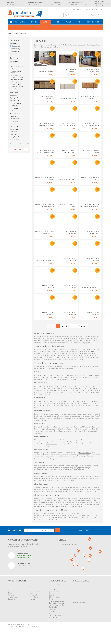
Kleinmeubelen (15, 136)
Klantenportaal (97, 10)
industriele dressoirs (18, 69)
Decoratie (32, 602)
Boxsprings (12, 602)
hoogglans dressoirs (18, 79)
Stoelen (58, 24)
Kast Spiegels (14, 116)
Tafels (69, 24)
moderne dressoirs (17, 89)
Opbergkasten (15, 100)
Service (51, 602)
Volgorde (13, 46)
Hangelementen (15, 139)
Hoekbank (32, 590)
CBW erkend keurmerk (56, 600)
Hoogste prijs (16, 53)
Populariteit (15, 48)
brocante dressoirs (17, 82)
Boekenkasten (15, 110)
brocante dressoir (85, 456)
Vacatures (52, 614)
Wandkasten (14, 108)
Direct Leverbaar (16, 105)
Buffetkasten (14, 113)
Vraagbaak (52, 612)
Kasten (46, 24)
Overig (79, 24)
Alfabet (14, 56)
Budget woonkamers (35, 588)
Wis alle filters (18, 151)
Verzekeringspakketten (56, 604)
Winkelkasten (14, 103)
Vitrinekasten (14, 97)
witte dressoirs (16, 84)
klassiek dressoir (82, 491)
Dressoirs (13, 66)
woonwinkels (87, 504)
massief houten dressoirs (16, 74)
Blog (50, 616)
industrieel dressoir (43, 379)
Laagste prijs (15, 51)
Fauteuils (11, 598)
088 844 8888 (22, 557)
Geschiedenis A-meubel (57, 606)
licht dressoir (41, 404)
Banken (35, 24)
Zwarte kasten (15, 131)
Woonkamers (22, 24)
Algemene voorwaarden (57, 608)
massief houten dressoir (84, 417)
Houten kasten (15, 123)
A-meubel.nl (31, 628)
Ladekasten (14, 118)
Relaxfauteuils (33, 598)
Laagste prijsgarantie (56, 592)
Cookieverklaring (54, 610)
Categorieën (15, 63)
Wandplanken (15, 142)
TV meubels (14, 95)
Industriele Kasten (16, 129)
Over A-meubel (77, 10)
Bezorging (52, 596)
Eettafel (31, 596)
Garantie (52, 598)
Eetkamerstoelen (34, 594)
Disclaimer (25, 629)
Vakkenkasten (15, 121)
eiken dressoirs (16, 77)
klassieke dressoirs (17, 91)
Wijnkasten (14, 134)
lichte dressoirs (16, 71)
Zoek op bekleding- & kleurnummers (56, 619)
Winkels (87, 10)
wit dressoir (60, 469)
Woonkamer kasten (17, 126)
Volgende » (82, 329)
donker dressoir (42, 480)
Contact (51, 590)
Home (10, 36)
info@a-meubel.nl (24, 567)
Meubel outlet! (93, 24)
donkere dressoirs (17, 86)
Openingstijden (54, 594)
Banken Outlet (33, 600)
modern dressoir (43, 390)
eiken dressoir (74, 430)
